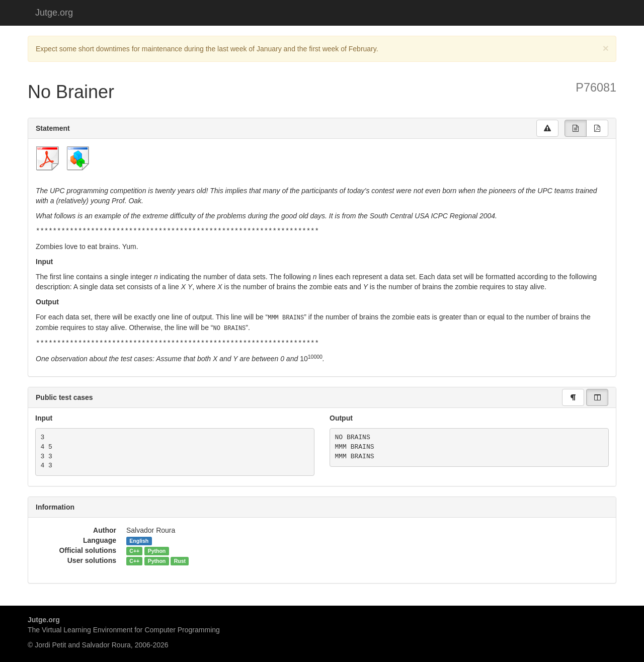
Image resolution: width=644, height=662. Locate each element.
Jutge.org (54, 13)
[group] (576, 128)
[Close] (606, 48)
